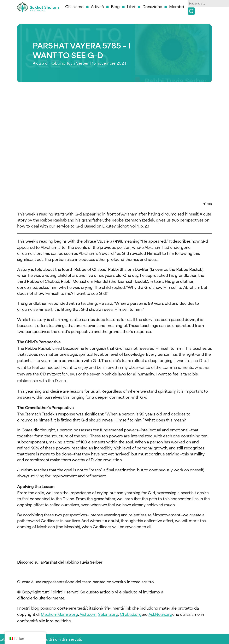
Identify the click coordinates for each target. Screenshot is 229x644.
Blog (115, 6)
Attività (97, 6)
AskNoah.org (160, 614)
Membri (177, 6)
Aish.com (88, 614)
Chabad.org (131, 614)
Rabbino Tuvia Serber (69, 63)
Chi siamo (74, 6)
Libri (131, 6)
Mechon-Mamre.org (59, 614)
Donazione (152, 6)
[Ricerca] (191, 11)
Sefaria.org (108, 614)
